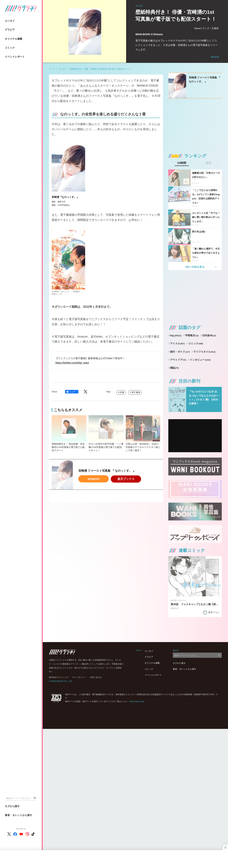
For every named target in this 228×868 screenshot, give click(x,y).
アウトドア (178, 360)
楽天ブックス (126, 479)
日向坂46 (209, 335)
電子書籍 (136, 392)
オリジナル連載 (14, 39)
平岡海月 (192, 335)
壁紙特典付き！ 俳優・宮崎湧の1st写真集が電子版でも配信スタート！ (101, 69)
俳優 (122, 392)
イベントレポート (15, 57)
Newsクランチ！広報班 (207, 28)
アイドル (178, 343)
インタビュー (200, 360)
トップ (52, 69)
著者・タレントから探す (19, 815)
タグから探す (12, 806)
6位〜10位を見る (195, 267)
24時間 (182, 163)
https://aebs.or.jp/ (137, 701)
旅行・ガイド (180, 352)
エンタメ (10, 21)
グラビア (10, 30)
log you (176, 335)
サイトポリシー (79, 677)
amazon (93, 479)
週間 (208, 163)
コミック (10, 48)
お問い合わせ (96, 677)
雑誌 (174, 368)
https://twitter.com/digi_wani (72, 363)
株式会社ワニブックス (59, 677)
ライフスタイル (204, 352)
